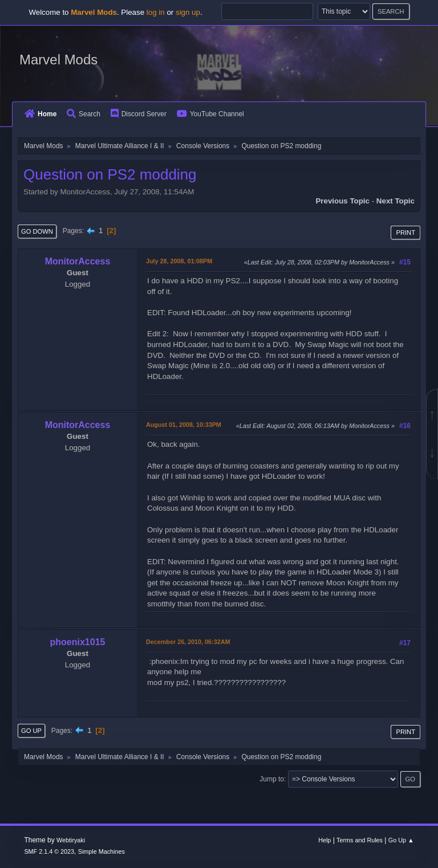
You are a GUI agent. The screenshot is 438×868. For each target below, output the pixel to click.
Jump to (272, 779)
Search (84, 114)
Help (325, 840)
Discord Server (139, 114)
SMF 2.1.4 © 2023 (49, 851)
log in (156, 12)
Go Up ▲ (401, 840)
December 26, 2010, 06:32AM (188, 642)
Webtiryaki (71, 840)
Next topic (396, 201)
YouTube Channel (210, 114)
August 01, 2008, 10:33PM (184, 425)
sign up (188, 12)
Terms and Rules (360, 840)
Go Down (37, 231)
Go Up (31, 731)
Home (40, 114)
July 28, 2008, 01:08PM (179, 261)
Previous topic (342, 201)
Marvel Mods (58, 60)
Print (405, 233)
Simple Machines (102, 851)
